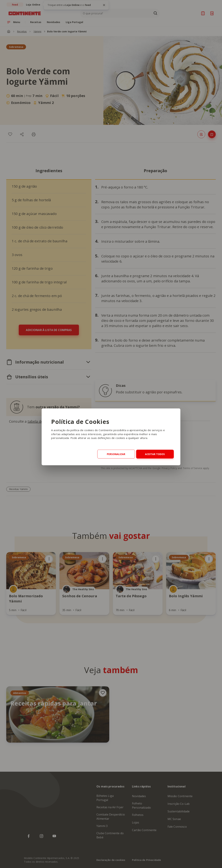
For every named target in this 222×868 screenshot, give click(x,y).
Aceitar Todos (155, 454)
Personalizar (116, 454)
